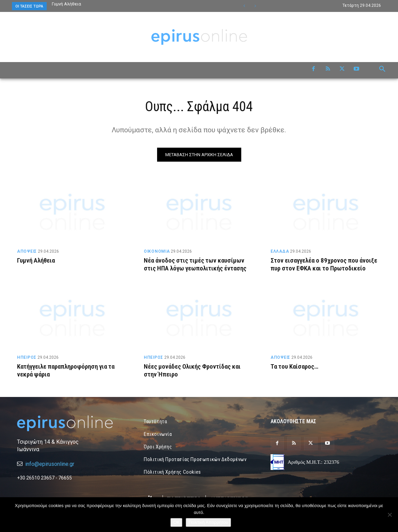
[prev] (244, 6)
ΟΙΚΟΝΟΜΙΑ (157, 251)
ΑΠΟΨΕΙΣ (27, 251)
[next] (255, 6)
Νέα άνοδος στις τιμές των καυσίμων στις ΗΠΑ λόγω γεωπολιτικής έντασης (195, 264)
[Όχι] (389, 515)
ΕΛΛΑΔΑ (280, 251)
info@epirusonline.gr (50, 464)
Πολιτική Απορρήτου (208, 522)
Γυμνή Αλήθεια (66, 4)
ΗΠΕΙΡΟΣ (27, 357)
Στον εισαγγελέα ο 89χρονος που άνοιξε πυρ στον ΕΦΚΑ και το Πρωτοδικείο (324, 264)
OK (176, 522)
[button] (382, 69)
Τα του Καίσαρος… (294, 366)
